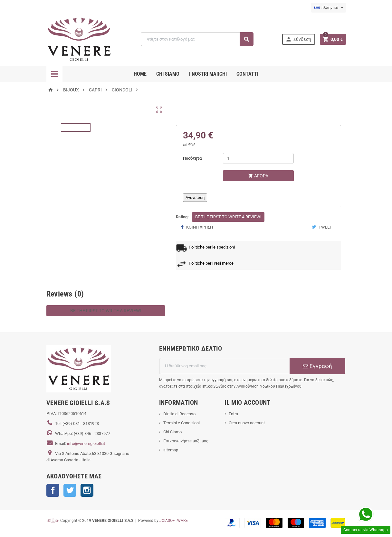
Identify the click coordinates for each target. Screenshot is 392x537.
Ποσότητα (192, 158)
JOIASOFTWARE (174, 521)
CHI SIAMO (168, 74)
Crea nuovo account (247, 423)
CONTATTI (247, 74)
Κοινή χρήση (197, 227)
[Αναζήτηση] (197, 39)
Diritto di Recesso (179, 414)
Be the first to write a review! (228, 217)
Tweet (322, 227)
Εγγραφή (317, 366)
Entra (233, 414)
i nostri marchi (208, 74)
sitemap (171, 450)
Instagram (87, 490)
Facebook (53, 490)
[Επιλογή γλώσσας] (329, 8)
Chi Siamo (172, 432)
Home (140, 74)
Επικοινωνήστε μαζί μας (186, 441)
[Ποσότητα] (258, 158)
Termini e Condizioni (182, 423)
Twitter (70, 490)
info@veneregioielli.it (86, 443)
